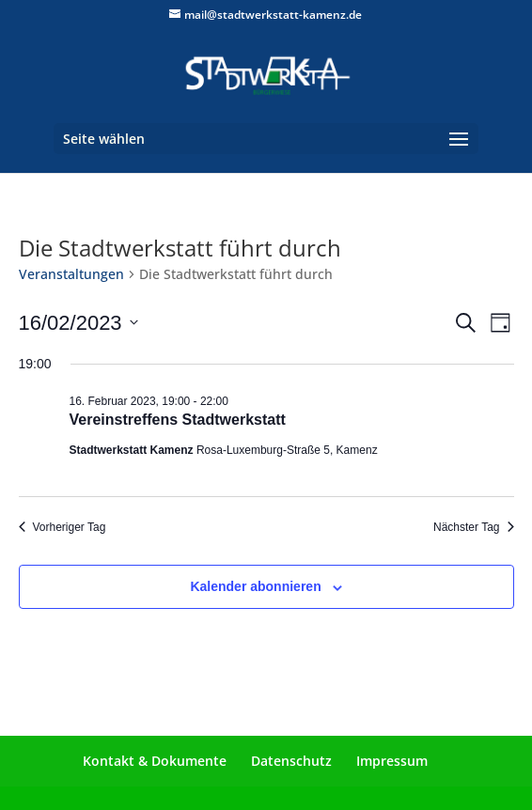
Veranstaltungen (71, 274)
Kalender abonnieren (255, 586)
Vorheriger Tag (63, 527)
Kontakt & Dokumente (155, 761)
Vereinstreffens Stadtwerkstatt (178, 420)
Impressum (392, 761)
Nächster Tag (473, 527)
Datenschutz (291, 761)
